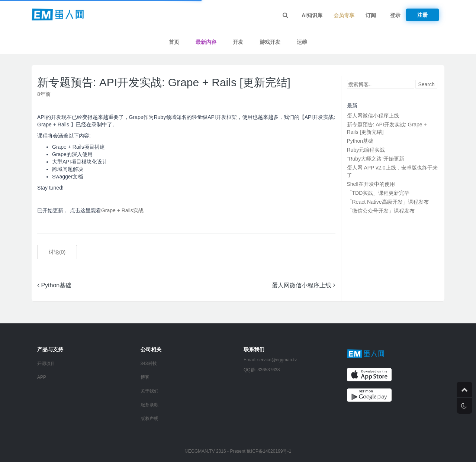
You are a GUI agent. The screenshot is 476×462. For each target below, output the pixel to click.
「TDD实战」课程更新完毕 (378, 193)
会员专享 (344, 15)
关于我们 (149, 391)
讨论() (57, 252)
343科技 (149, 364)
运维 (302, 42)
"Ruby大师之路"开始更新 (376, 159)
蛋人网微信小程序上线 (303, 285)
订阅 (371, 15)
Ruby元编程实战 (366, 150)
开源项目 (46, 364)
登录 (395, 15)
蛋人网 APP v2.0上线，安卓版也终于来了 (392, 171)
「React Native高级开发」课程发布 (388, 202)
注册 (422, 15)
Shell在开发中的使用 (371, 184)
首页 (174, 42)
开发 (238, 42)
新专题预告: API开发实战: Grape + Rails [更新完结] (164, 82)
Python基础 (54, 285)
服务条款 (149, 405)
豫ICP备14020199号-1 (269, 451)
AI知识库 (312, 15)
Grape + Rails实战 (122, 210)
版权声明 (149, 419)
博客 (145, 377)
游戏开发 (270, 42)
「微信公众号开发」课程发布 (381, 211)
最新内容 (206, 42)
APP (42, 377)
